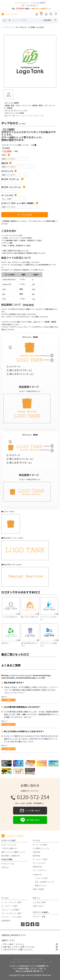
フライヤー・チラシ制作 (11, 917)
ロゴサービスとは (9, 845)
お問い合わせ (38, 906)
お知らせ (5, 867)
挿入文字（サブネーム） (12, 179)
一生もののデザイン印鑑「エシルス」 (30, 949)
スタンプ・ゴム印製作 (10, 910)
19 (37, 614)
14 (34, 145)
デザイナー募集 (39, 917)
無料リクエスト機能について (13, 852)
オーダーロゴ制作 (40, 845)
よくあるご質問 (39, 902)
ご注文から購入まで (10, 848)
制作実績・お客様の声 (10, 856)
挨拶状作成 (37, 867)
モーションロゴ (9, 195)
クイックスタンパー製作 (11, 913)
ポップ (33, 116)
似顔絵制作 (6, 921)
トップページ (6, 27)
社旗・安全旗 (38, 889)
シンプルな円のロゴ (9, 617)
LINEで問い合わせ (30, 820)
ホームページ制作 (40, 859)
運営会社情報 (19, 959)
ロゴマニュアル (9, 171)
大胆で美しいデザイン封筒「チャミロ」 (30, 947)
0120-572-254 (30, 797)
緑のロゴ (5, 643)
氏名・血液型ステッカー (45, 882)
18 (18, 614)
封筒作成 (36, 856)
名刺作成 (36, 852)
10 (56, 640)
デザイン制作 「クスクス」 (30, 944)
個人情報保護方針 (37, 959)
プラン (6, 155)
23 (56, 614)
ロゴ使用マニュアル (41, 848)
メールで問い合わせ (30, 811)
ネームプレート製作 (9, 906)
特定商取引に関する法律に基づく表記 (37, 962)
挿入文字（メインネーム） (13, 187)
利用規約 (13, 962)
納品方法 (6, 163)
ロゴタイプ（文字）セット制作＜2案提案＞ (20, 203)
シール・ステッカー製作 (11, 902)
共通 (8, 700)
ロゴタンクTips (8, 864)
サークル (40, 116)
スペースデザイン (40, 870)
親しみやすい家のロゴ (30, 617)
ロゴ (8, 724)
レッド (26, 116)
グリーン (19, 116)
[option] (30, 61)
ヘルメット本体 (41, 878)
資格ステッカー (41, 885)
